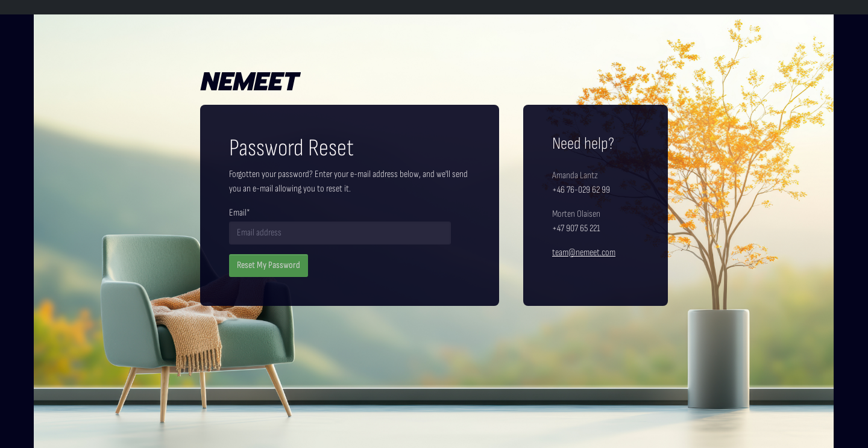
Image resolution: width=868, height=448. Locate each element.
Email (240, 213)
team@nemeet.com (584, 253)
